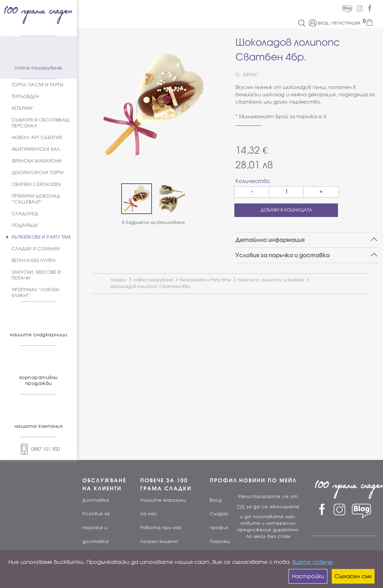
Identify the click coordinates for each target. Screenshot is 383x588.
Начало (119, 280)
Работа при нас (161, 528)
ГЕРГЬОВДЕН (25, 97)
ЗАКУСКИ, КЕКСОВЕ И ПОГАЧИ (36, 275)
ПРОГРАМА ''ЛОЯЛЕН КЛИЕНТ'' (36, 293)
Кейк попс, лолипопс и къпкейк (271, 280)
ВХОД (323, 23)
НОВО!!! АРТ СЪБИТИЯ (37, 138)
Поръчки (220, 542)
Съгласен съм (353, 576)
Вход (216, 500)
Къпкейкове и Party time (205, 280)
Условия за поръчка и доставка (96, 528)
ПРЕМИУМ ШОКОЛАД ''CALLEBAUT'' (36, 199)
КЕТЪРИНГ (22, 108)
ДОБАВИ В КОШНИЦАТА (286, 210)
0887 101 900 (38, 449)
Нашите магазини (163, 500)
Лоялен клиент (159, 542)
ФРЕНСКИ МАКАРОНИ (37, 161)
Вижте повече (313, 562)
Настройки (308, 576)
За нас (149, 514)
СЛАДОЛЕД (25, 214)
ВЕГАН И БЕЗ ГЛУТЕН (34, 261)
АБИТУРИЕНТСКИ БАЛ (36, 149)
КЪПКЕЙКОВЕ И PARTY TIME (41, 237)
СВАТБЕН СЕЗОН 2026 (36, 184)
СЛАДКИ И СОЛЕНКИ (36, 249)
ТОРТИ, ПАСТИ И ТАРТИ (38, 85)
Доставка (96, 500)
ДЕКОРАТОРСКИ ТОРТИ (38, 173)
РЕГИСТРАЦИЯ (346, 23)
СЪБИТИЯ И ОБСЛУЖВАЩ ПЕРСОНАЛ (41, 123)
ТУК (241, 507)
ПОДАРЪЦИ (25, 225)
